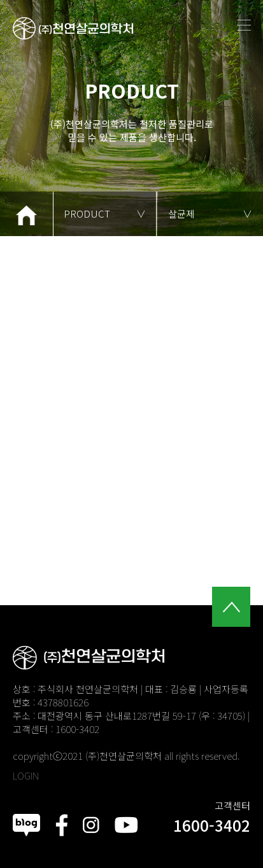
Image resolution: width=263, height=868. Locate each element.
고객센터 (232, 805)
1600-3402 (212, 825)
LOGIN (26, 775)
